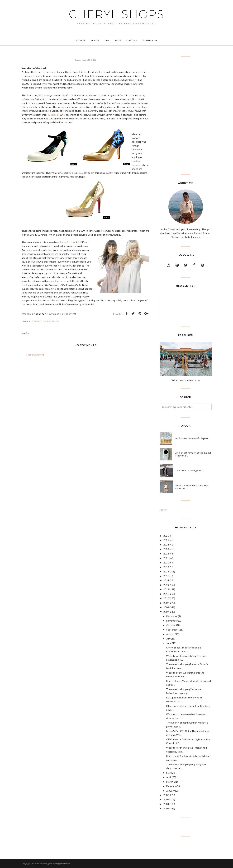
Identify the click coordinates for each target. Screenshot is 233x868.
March (170, 782)
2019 (166, 567)
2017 (166, 576)
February (171, 786)
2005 (166, 799)
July (168, 639)
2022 (166, 554)
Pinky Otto (66, 242)
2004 (166, 804)
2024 (166, 545)
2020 (166, 563)
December (172, 616)
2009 (166, 603)
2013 (166, 585)
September (172, 630)
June (169, 643)
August (170, 634)
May (169, 773)
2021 (166, 558)
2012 (166, 589)
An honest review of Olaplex (192, 438)
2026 (166, 536)
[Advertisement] (186, 115)
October (171, 625)
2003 (166, 808)
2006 (166, 795)
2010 (166, 598)
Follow (163, 510)
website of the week (45, 321)
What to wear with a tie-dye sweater (192, 487)
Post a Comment (35, 355)
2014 (166, 580)
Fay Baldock (53, 115)
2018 (166, 571)
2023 (166, 549)
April (169, 777)
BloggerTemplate (63, 864)
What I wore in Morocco (186, 380)
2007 (166, 612)
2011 (166, 594)
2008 (166, 607)
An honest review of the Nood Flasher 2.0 (193, 454)
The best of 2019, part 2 (189, 470)
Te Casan (44, 95)
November (172, 621)
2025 (166, 540)
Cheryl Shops (117, 14)
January (170, 791)
